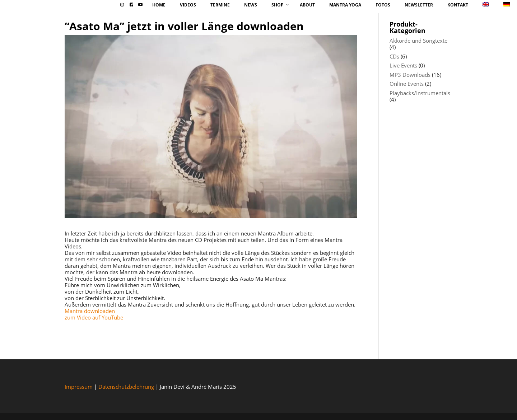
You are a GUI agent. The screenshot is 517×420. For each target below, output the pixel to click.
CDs (394, 56)
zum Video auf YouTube (94, 317)
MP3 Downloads (410, 75)
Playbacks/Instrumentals (420, 93)
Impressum (79, 387)
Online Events (407, 84)
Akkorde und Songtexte (418, 41)
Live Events (403, 65)
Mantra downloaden (90, 311)
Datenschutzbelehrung (126, 387)
